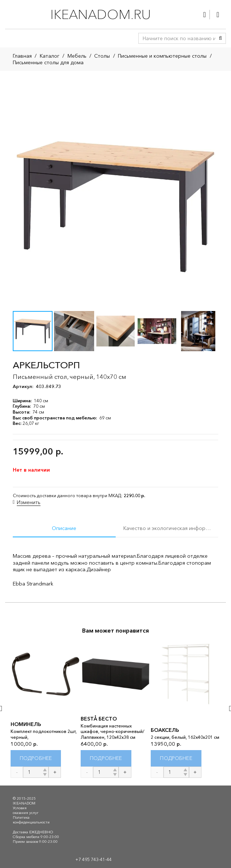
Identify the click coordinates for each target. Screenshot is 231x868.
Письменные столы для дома (48, 62)
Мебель (77, 56)
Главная (22, 56)
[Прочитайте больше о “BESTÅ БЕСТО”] (106, 759)
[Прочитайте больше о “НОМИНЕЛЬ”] (36, 759)
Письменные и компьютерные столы (162, 56)
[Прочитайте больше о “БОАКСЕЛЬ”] (176, 759)
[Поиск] (220, 38)
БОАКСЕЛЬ (165, 730)
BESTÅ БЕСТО (99, 719)
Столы (102, 56)
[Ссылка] (205, 15)
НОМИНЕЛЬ (26, 725)
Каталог (50, 56)
